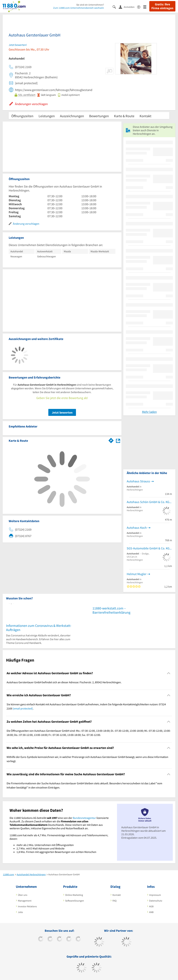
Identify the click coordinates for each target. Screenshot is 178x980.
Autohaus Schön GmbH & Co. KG (148, 502)
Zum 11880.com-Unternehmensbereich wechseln (79, 8)
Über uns (23, 895)
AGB (151, 906)
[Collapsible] (169, 673)
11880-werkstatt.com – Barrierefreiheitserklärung (111, 610)
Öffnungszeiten (22, 116)
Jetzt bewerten (62, 412)
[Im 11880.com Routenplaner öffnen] (111, 440)
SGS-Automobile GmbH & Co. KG (148, 548)
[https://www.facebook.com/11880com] (41, 939)
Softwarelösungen (75, 901)
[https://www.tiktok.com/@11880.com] (50, 939)
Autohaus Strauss (138, 481)
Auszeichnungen (72, 116)
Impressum (155, 895)
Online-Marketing (74, 895)
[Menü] (146, 7)
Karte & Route (124, 116)
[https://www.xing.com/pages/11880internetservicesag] (69, 939)
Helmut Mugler (137, 574)
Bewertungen (99, 116)
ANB (151, 912)
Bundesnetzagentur (84, 818)
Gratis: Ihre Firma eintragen (162, 6)
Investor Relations (27, 906)
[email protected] (23, 708)
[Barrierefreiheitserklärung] (140, 7)
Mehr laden (149, 412)
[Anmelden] (128, 7)
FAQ (114, 901)
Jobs (20, 912)
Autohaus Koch (137, 528)
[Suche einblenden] (116, 7)
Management (25, 901)
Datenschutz (156, 901)
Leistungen (47, 116)
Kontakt (145, 116)
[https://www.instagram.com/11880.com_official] (60, 939)
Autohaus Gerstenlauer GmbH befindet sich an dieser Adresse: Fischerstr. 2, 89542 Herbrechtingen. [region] (64, 682)
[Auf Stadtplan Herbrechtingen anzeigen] (118, 440)
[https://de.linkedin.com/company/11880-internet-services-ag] (78, 939)
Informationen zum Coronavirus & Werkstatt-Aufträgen (39, 628)
